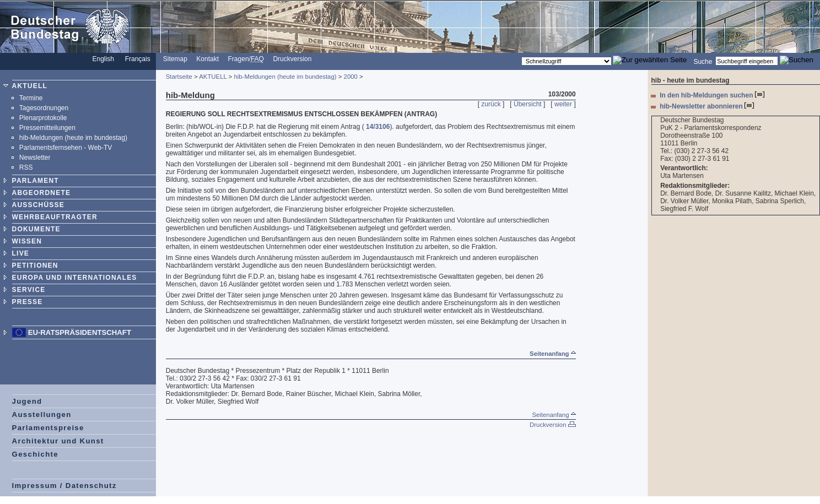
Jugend (27, 401)
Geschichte (35, 454)
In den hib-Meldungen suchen (712, 95)
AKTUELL (30, 86)
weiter (563, 104)
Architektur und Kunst (58, 441)
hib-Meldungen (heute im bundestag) (73, 138)
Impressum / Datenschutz (64, 486)
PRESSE (28, 302)
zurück (491, 104)
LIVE (21, 253)
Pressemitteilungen (47, 128)
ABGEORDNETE (42, 193)
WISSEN (27, 241)
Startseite (179, 77)
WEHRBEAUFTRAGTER (55, 217)
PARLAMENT (36, 181)
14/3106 (378, 127)
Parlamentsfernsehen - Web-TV (66, 148)
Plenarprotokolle (43, 118)
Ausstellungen (42, 414)
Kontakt (207, 59)
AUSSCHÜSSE (38, 205)
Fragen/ (246, 59)
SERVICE (29, 290)
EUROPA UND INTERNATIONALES (75, 278)
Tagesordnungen (44, 108)
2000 (351, 77)
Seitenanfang (553, 354)
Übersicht (528, 104)
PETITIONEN (35, 265)
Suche (703, 61)
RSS (26, 167)
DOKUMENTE (36, 229)
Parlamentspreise (48, 428)
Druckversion (292, 59)
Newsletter (35, 158)
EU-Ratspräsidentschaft (80, 332)
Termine (31, 98)
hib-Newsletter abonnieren (707, 106)
